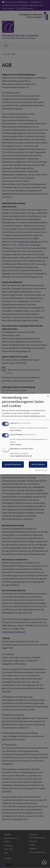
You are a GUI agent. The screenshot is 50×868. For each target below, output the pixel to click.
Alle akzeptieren (38, 464)
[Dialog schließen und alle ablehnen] (48, 395)
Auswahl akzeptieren (13, 464)
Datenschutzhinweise (32, 416)
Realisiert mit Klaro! (41, 470)
